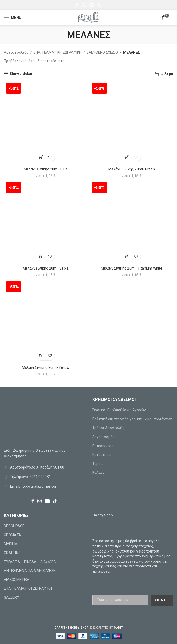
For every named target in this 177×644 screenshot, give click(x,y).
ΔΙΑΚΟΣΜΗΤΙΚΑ (17, 580)
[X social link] (84, 5)
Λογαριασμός (103, 437)
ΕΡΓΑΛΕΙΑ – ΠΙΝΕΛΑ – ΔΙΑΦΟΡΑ (30, 562)
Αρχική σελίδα (17, 52)
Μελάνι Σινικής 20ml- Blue (46, 169)
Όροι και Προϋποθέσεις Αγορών (119, 410)
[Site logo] (88, 17)
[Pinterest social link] (91, 5)
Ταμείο (98, 464)
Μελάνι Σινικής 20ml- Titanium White (132, 268)
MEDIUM (11, 544)
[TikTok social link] (55, 501)
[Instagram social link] (39, 501)
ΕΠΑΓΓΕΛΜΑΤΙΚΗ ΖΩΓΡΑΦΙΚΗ (58, 52)
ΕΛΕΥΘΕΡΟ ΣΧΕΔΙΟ (103, 52)
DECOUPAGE (14, 526)
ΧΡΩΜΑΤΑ (13, 535)
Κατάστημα (102, 455)
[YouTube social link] (47, 501)
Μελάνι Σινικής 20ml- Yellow (46, 367)
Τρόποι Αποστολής (108, 428)
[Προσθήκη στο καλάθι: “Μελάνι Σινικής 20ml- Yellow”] (41, 356)
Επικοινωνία (103, 446)
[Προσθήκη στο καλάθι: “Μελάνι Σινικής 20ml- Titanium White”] (127, 257)
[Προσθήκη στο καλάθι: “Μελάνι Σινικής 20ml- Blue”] (41, 157)
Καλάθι (98, 472)
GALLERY (11, 597)
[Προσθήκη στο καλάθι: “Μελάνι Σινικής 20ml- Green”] (127, 157)
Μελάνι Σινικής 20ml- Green (132, 169)
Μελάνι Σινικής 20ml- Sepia (46, 268)
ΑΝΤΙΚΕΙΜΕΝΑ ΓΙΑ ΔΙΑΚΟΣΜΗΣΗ (30, 571)
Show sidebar (21, 74)
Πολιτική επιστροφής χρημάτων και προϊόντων (132, 419)
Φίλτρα (167, 74)
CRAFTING (12, 553)
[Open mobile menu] (13, 18)
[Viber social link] (99, 5)
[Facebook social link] (77, 5)
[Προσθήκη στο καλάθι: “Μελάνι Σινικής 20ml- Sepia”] (41, 257)
